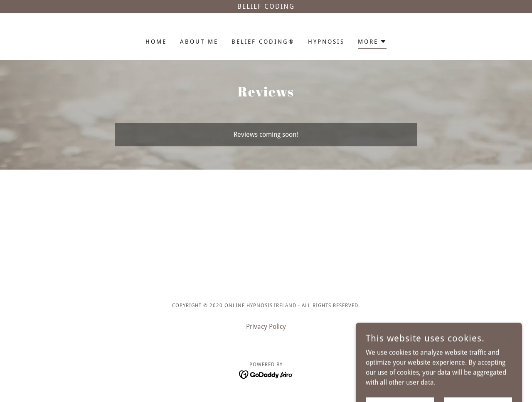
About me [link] (199, 42)
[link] (266, 374)
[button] (372, 43)
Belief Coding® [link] (263, 42)
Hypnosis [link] (326, 42)
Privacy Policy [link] (266, 327)
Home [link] (156, 42)
